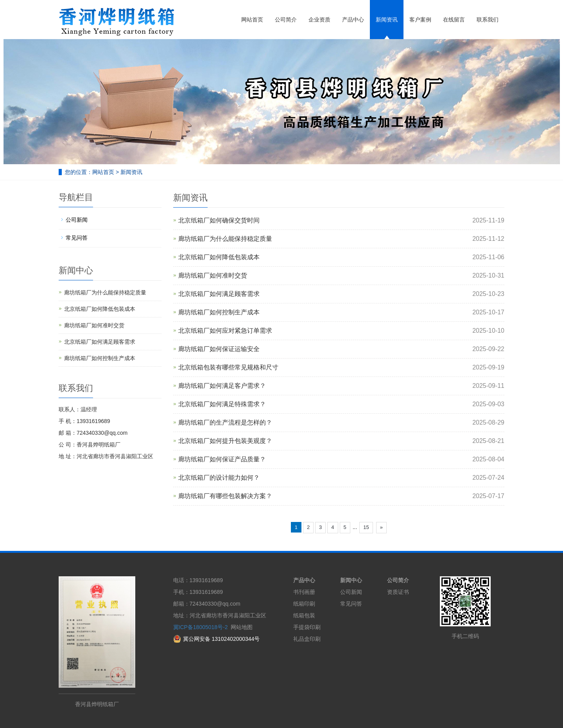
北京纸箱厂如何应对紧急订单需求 (225, 331)
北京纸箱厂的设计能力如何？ (219, 478)
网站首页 (252, 20)
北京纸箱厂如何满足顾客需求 (219, 294)
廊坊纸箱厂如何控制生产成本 (219, 312)
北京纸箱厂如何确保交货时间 (219, 220)
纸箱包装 (304, 615)
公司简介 (286, 20)
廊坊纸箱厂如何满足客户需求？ (222, 386)
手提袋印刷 (307, 627)
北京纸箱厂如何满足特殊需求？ (222, 404)
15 (366, 527)
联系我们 (488, 20)
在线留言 (454, 20)
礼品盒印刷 (307, 639)
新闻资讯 (387, 20)
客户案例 (420, 20)
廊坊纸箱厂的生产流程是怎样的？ (225, 422)
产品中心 (353, 20)
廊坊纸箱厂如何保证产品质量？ (222, 459)
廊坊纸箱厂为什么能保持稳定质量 (225, 239)
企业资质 (319, 20)
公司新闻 (77, 220)
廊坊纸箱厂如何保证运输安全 (219, 349)
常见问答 (77, 238)
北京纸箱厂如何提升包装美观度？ (225, 441)
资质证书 (398, 592)
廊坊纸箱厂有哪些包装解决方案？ (225, 496)
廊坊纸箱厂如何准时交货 (213, 275)
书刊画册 (304, 592)
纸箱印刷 (304, 604)
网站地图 (242, 627)
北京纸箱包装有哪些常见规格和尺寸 (228, 367)
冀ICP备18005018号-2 (201, 627)
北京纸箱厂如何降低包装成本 (219, 257)
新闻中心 (351, 580)
